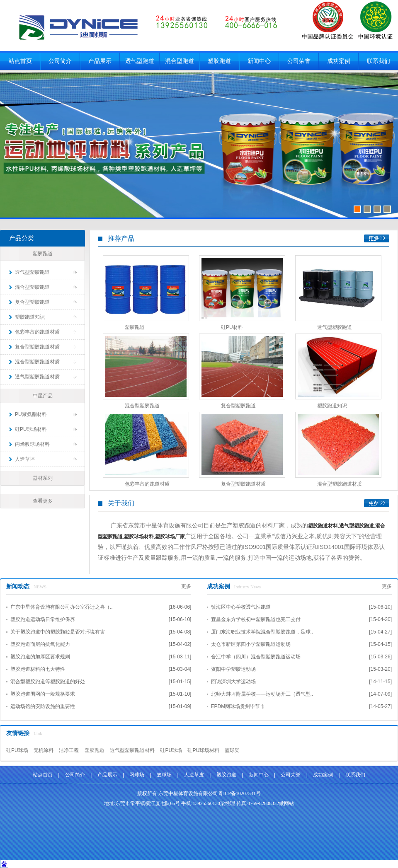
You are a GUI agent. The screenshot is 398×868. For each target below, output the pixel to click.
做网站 (286, 803)
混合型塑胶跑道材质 (37, 362)
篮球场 (164, 775)
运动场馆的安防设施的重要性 (43, 706)
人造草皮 (194, 775)
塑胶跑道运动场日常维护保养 (43, 619)
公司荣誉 (299, 61)
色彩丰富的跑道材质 (37, 332)
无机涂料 (44, 750)
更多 (377, 238)
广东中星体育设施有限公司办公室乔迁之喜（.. (62, 607)
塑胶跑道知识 (30, 317)
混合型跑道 (180, 61)
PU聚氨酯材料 (31, 414)
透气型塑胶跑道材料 (132, 750)
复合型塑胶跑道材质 (37, 347)
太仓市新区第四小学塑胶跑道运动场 (251, 644)
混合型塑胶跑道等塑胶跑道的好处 (48, 682)
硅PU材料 (232, 327)
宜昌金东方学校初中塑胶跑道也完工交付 (256, 619)
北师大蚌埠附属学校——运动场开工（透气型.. (262, 694)
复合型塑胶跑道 (32, 302)
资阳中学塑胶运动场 (233, 669)
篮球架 (232, 750)
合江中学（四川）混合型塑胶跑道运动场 (256, 657)
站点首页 (20, 61)
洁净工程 (69, 750)
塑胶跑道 (219, 61)
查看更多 (43, 501)
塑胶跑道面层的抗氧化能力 (40, 644)
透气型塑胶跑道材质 (37, 377)
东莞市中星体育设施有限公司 (78, 27)
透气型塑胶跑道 (32, 272)
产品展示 (100, 61)
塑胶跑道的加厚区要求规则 (40, 657)
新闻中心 (259, 61)
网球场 (137, 775)
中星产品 (43, 396)
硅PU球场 (17, 750)
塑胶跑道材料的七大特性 (38, 669)
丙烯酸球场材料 (32, 444)
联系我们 (379, 61)
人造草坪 (25, 459)
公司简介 (60, 61)
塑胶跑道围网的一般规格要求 (43, 694)
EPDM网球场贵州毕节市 (238, 706)
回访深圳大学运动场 (233, 682)
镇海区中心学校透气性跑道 (241, 607)
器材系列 (43, 478)
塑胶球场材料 (139, 537)
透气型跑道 (140, 61)
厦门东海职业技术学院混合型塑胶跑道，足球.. (262, 632)
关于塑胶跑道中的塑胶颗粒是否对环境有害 (58, 632)
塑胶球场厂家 (170, 537)
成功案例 (339, 61)
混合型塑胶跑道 (32, 287)
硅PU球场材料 (31, 429)
